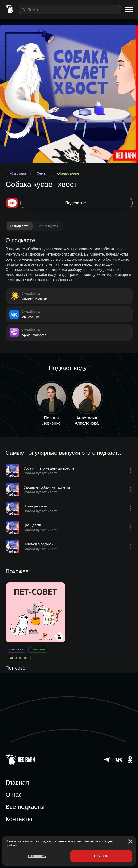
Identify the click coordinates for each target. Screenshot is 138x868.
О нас (14, 795)
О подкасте (20, 226)
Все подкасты (25, 807)
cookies (11, 845)
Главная (17, 783)
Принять (101, 856)
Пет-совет (17, 668)
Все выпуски (48, 226)
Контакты (19, 819)
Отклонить (37, 856)
